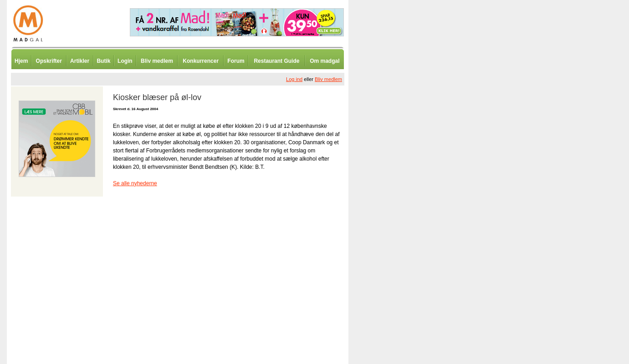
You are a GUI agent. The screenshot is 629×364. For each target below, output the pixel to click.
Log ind (294, 79)
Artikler (80, 61)
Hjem (21, 61)
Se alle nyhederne (135, 183)
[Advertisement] (396, 225)
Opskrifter (49, 61)
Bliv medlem (157, 61)
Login (125, 61)
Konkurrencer (201, 61)
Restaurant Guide (276, 61)
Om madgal (325, 61)
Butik (103, 61)
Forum (236, 61)
